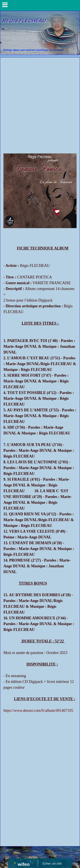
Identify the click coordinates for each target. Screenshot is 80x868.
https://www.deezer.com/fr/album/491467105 (38, 710)
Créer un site (52, 863)
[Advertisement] (40, 100)
